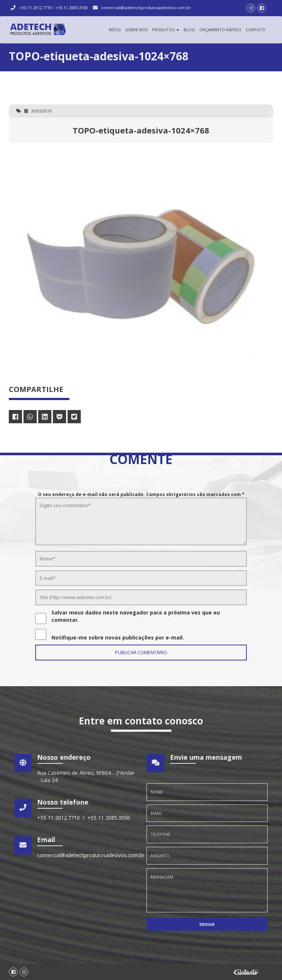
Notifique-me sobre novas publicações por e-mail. (118, 637)
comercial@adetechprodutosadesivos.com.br (146, 8)
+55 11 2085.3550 (72, 8)
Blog (189, 30)
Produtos (166, 30)
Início (115, 30)
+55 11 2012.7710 (36, 8)
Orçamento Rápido (220, 30)
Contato (256, 30)
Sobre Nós (136, 30)
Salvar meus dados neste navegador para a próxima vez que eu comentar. (136, 616)
